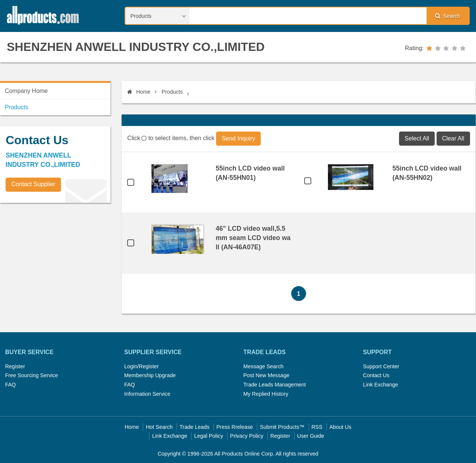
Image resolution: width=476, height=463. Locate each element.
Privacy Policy (247, 436)
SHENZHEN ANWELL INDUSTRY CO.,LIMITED (136, 47)
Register (15, 366)
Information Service (147, 394)
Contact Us (376, 375)
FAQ (11, 385)
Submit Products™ (282, 427)
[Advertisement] (56, 260)
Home (139, 92)
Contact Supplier (33, 184)
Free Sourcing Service (32, 375)
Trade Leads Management (274, 385)
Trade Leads (194, 427)
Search (448, 16)
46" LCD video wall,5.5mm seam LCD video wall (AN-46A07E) (253, 238)
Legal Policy (209, 436)
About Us (340, 427)
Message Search (263, 366)
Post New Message (266, 375)
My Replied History (266, 394)
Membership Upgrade (150, 375)
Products (172, 92)
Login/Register (141, 366)
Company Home (26, 91)
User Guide (311, 436)
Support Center (381, 366)
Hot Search (159, 427)
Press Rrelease (235, 427)
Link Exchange (380, 385)
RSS (317, 427)
